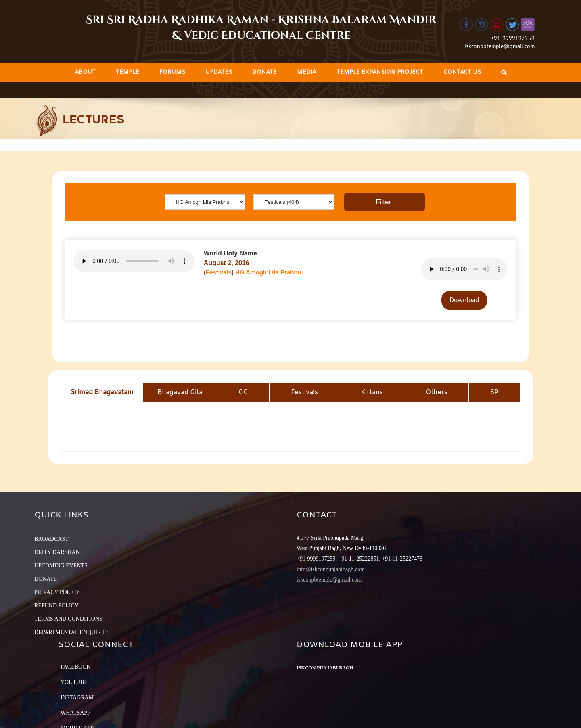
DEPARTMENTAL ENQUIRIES (72, 632)
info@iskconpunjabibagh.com (331, 569)
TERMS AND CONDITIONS (68, 619)
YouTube (74, 682)
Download (464, 300)
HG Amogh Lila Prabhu (268, 272)
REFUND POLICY (56, 606)
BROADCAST (51, 539)
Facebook (75, 667)
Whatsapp (75, 713)
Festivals (219, 272)
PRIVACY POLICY (57, 592)
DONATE (46, 579)
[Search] (504, 72)
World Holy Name (230, 253)
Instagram (77, 698)
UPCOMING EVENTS (61, 566)
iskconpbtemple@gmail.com (499, 46)
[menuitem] (85, 72)
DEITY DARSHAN (57, 552)
